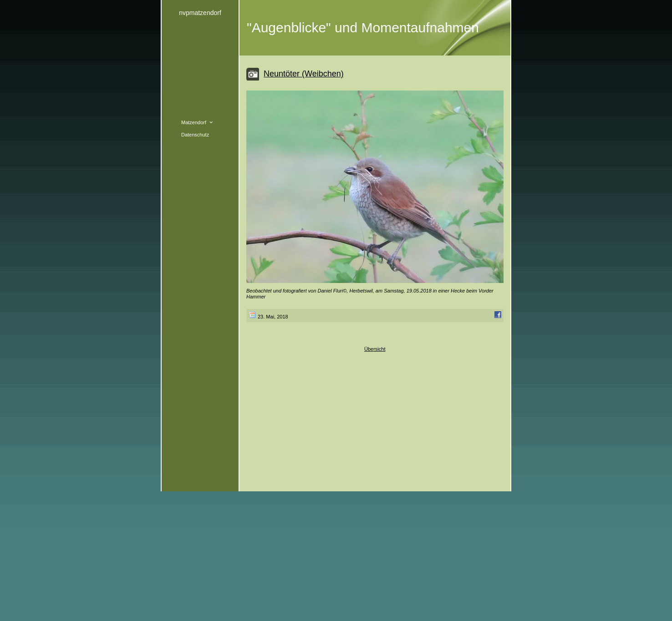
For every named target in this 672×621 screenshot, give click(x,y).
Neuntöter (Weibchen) (304, 74)
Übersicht (375, 349)
